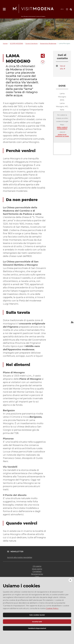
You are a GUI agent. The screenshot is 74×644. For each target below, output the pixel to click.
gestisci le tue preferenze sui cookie (62, 135)
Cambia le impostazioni (37, 628)
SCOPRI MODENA (17, 43)
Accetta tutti (37, 622)
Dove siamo (37, 569)
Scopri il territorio (32, 43)
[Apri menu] (4, 9)
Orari (37, 577)
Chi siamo (37, 566)
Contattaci (37, 571)
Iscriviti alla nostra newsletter (20, 557)
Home (5, 43)
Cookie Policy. (52, 608)
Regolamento (37, 574)
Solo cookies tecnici (37, 615)
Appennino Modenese (48, 43)
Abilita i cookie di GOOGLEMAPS (62, 128)
